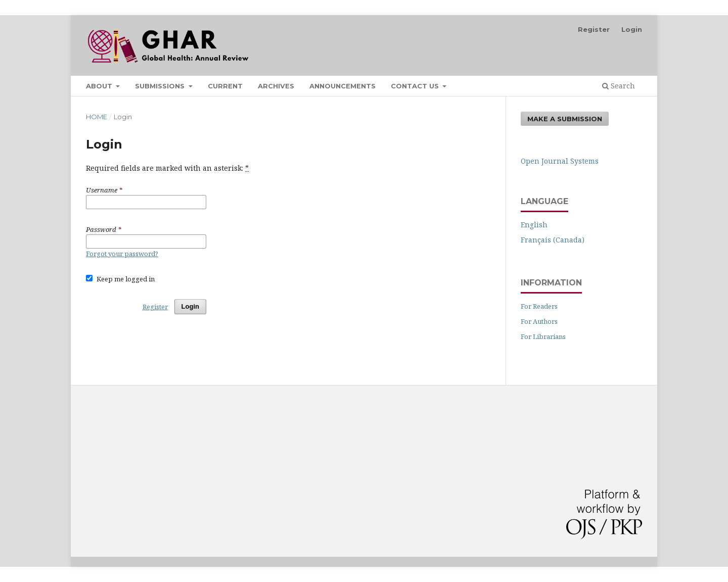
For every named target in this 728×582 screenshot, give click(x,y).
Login (632, 29)
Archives (276, 86)
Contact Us (416, 86)
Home (97, 117)
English (534, 225)
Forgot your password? (122, 254)
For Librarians (543, 336)
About (100, 86)
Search (619, 86)
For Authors (539, 321)
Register (594, 29)
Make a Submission (565, 119)
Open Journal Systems (560, 161)
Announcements (343, 86)
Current (225, 86)
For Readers (539, 306)
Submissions (161, 86)
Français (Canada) (553, 240)
